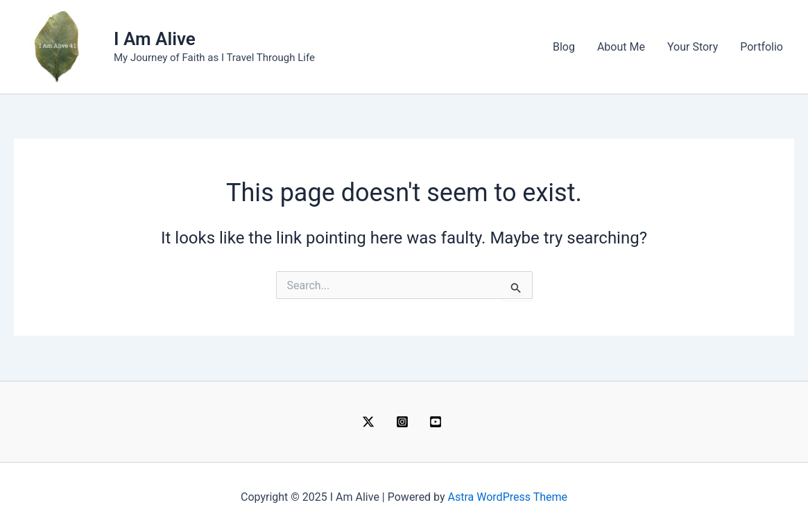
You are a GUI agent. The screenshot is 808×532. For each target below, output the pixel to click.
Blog (564, 47)
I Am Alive (155, 39)
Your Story (693, 47)
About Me (621, 47)
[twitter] (370, 422)
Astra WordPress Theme (508, 497)
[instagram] (404, 422)
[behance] (438, 422)
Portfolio (762, 47)
